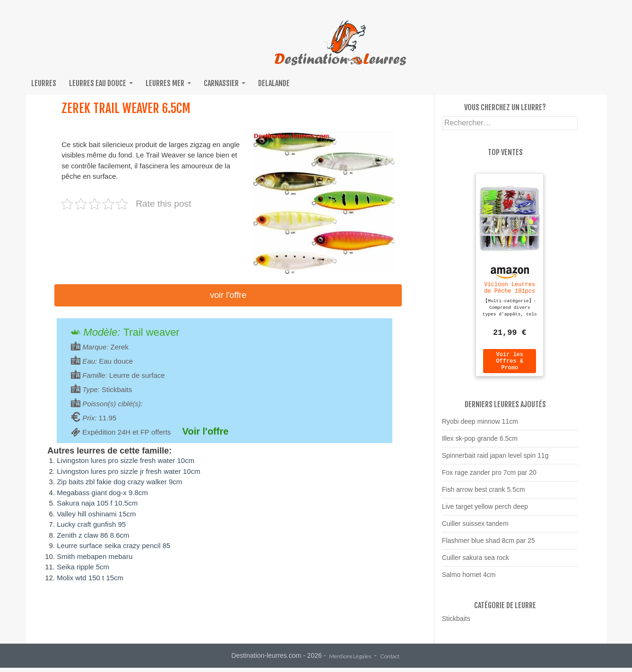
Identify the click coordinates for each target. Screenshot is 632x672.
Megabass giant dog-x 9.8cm (102, 493)
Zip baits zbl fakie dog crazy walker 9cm (119, 482)
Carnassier (221, 83)
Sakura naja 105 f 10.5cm (97, 503)
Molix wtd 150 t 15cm (90, 578)
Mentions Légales (350, 661)
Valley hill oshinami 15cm (96, 514)
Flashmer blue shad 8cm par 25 (489, 545)
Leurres (44, 83)
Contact (390, 661)
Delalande (274, 83)
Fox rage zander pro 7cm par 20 (489, 477)
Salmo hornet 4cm (469, 579)
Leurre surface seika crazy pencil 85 (113, 545)
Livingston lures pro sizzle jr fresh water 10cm (128, 471)
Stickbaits (456, 623)
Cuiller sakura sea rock (476, 562)
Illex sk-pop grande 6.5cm (480, 443)
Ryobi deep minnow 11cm (480, 426)
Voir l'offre (228, 295)
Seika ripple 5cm (83, 567)
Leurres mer (165, 83)
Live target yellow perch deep (485, 511)
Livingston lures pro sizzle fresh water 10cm (126, 460)
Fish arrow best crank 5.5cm (484, 494)
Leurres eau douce (98, 83)
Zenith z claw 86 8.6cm (93, 535)
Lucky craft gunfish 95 (91, 524)
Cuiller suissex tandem (475, 528)
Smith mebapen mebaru (95, 556)
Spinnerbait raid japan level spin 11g (495, 460)
